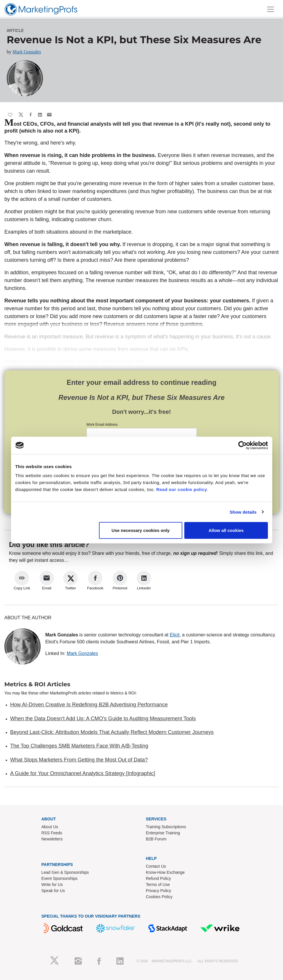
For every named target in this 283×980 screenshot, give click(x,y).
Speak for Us (53, 891)
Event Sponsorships (60, 878)
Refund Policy (158, 878)
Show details (243, 512)
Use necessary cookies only (140, 530)
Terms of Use (158, 885)
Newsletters (52, 839)
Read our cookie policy (182, 489)
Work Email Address (102, 425)
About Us (50, 827)
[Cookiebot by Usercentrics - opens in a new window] (243, 445)
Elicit (175, 635)
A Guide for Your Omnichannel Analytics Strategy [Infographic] (83, 773)
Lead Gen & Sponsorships (65, 872)
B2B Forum (156, 839)
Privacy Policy (159, 891)
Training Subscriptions (166, 827)
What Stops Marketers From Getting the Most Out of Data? (79, 760)
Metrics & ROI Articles (37, 684)
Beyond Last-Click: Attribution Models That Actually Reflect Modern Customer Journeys (112, 732)
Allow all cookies (226, 530)
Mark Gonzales (27, 52)
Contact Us (156, 866)
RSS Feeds (52, 833)
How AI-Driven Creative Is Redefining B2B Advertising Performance (89, 705)
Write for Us (52, 885)
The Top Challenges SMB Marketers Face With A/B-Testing (79, 746)
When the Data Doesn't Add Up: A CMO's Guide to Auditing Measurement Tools (103, 719)
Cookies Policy (159, 897)
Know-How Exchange (165, 872)
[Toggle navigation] (271, 9)
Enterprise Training (163, 833)
